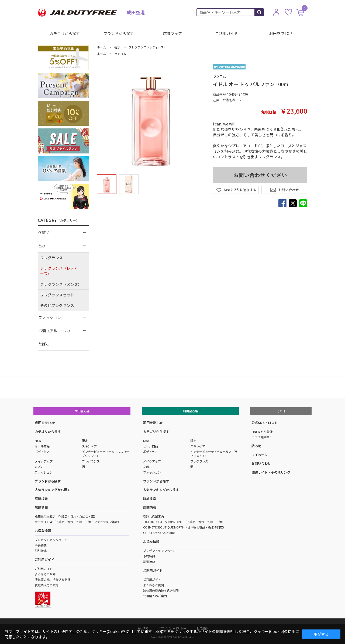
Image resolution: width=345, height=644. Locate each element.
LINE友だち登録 (262, 432)
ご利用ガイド (226, 33)
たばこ (39, 467)
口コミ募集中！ (262, 437)
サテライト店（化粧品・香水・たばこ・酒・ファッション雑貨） (78, 522)
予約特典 (41, 545)
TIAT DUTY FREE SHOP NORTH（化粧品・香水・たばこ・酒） (184, 522)
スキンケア (89, 446)
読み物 (256, 446)
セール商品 (42, 446)
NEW (38, 440)
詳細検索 (41, 498)
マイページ (260, 455)
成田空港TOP (45, 423)
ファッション (44, 472)
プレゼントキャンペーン (51, 540)
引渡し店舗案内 (153, 516)
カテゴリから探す (65, 33)
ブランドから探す (119, 33)
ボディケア (42, 451)
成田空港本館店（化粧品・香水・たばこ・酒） (66, 516)
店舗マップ (172, 33)
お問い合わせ (261, 463)
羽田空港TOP (280, 33)
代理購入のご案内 (47, 585)
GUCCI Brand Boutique (159, 533)
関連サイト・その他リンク (271, 472)
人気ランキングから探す (53, 490)
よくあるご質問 (45, 574)
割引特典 (41, 551)
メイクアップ (44, 461)
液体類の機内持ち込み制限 (53, 579)
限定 (85, 440)
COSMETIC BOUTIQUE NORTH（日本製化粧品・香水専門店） (184, 527)
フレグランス (91, 461)
